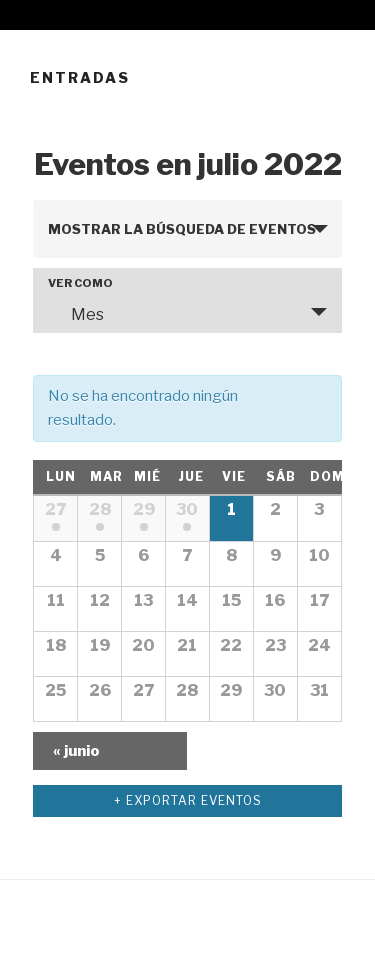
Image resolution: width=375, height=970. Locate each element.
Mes (75, 314)
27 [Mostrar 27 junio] (55, 509)
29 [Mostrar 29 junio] (144, 509)
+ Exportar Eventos (188, 800)
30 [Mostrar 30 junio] (187, 509)
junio (76, 751)
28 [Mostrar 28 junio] (100, 509)
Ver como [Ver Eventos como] (80, 283)
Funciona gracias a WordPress (131, 921)
